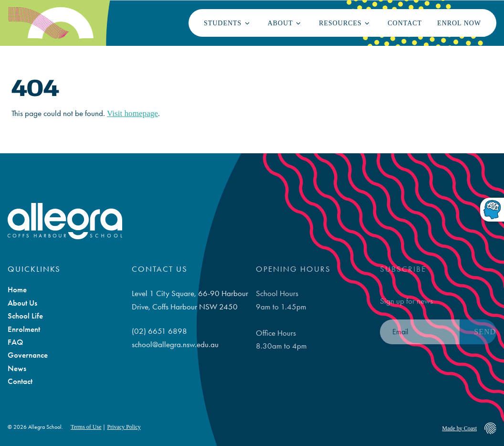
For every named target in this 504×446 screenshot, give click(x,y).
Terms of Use (86, 427)
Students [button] (223, 23)
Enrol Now (459, 23)
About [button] (280, 23)
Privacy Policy (124, 427)
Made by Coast (459, 428)
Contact (405, 23)
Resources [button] (340, 23)
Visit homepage (132, 113)
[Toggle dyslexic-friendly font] (492, 210)
